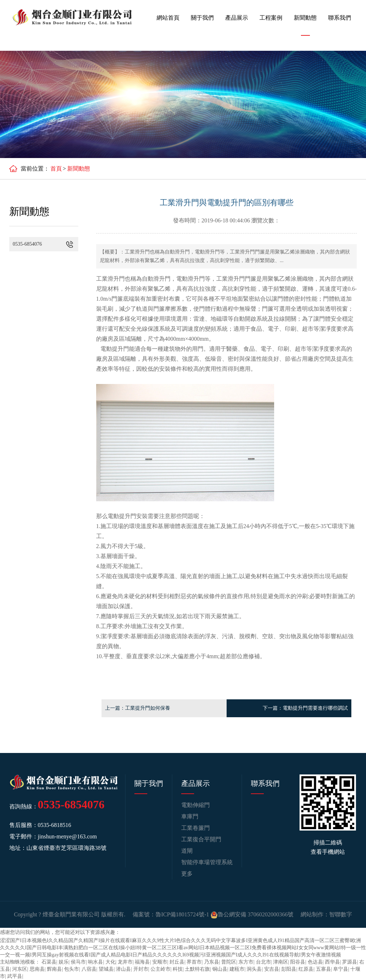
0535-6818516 (55, 825)
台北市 (263, 962)
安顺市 (160, 962)
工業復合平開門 (201, 839)
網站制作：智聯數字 (326, 914)
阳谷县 (298, 962)
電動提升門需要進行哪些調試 (315, 708)
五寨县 (323, 969)
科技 (178, 969)
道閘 (187, 851)
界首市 (194, 962)
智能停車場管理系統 (207, 862)
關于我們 (202, 18)
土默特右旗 (197, 969)
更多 (187, 874)
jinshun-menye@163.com (67, 836)
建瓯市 (237, 969)
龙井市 (125, 962)
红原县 (306, 969)
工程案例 (271, 18)
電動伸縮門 (196, 805)
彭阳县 (289, 969)
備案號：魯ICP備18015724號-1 (171, 914)
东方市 (246, 962)
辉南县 (54, 969)
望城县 (106, 969)
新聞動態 (305, 18)
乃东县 (212, 962)
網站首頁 (168, 18)
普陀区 (229, 962)
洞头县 (254, 969)
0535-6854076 (71, 804)
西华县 (332, 962)
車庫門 (190, 816)
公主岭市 (160, 969)
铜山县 (220, 969)
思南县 (37, 969)
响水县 (95, 962)
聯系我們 (340, 18)
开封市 (141, 969)
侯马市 (78, 962)
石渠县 (49, 962)
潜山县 (123, 969)
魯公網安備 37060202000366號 (252, 914)
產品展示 (237, 18)
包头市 (71, 969)
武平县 (15, 976)
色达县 (315, 962)
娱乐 (64, 962)
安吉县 (272, 969)
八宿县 (89, 969)
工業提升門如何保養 (148, 708)
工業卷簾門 (196, 828)
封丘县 (177, 962)
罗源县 (350, 962)
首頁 (56, 169)
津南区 (281, 962)
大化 (110, 962)
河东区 (20, 969)
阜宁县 (341, 969)
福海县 (142, 962)
